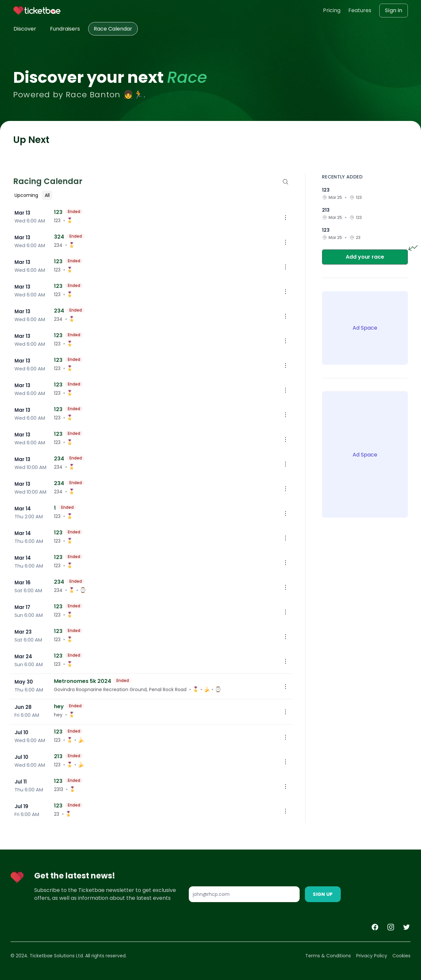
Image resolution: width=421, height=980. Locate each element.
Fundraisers (65, 29)
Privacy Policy (372, 956)
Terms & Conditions (328, 956)
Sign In (394, 10)
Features (360, 10)
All (47, 195)
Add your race (365, 257)
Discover (25, 29)
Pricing (332, 10)
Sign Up (323, 894)
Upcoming (26, 195)
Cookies (401, 956)
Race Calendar (113, 29)
